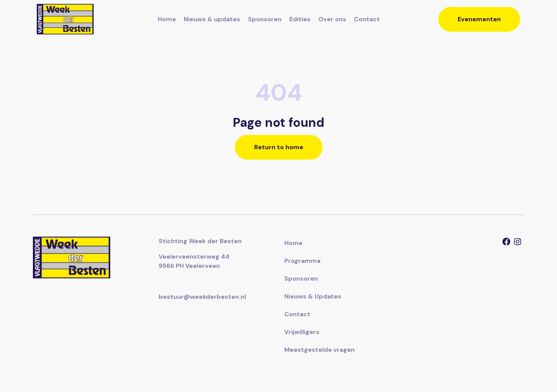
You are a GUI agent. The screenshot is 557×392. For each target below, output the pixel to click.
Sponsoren (265, 19)
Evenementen (479, 19)
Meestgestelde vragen (320, 350)
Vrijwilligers (302, 332)
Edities (300, 19)
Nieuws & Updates (313, 296)
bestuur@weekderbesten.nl (202, 297)
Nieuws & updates (212, 19)
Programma (302, 261)
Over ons (332, 19)
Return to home (279, 147)
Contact (367, 19)
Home (167, 19)
